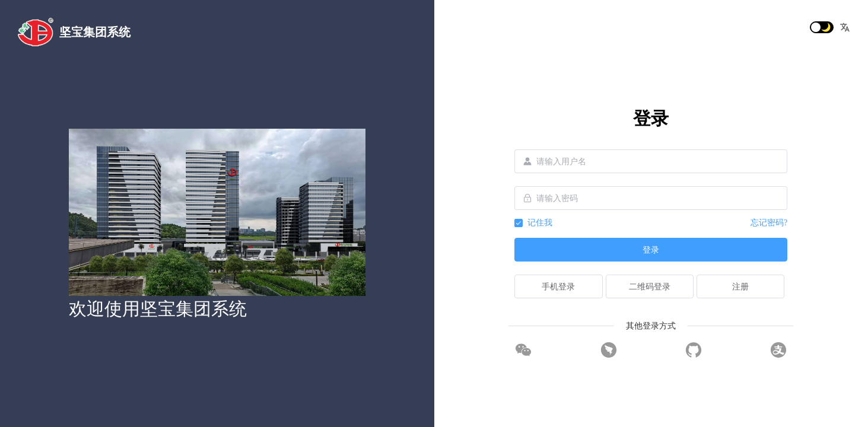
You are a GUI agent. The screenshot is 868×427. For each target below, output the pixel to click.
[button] (845, 27)
